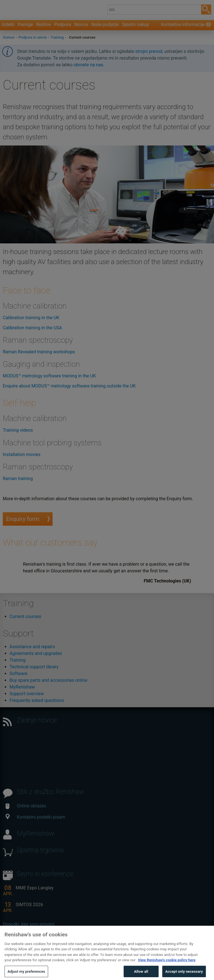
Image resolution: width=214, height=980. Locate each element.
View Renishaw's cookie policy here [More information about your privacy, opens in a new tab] (167, 970)
